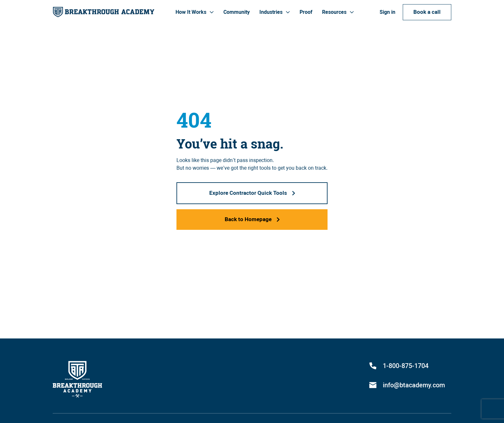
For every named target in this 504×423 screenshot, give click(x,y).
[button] (195, 12)
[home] (104, 12)
